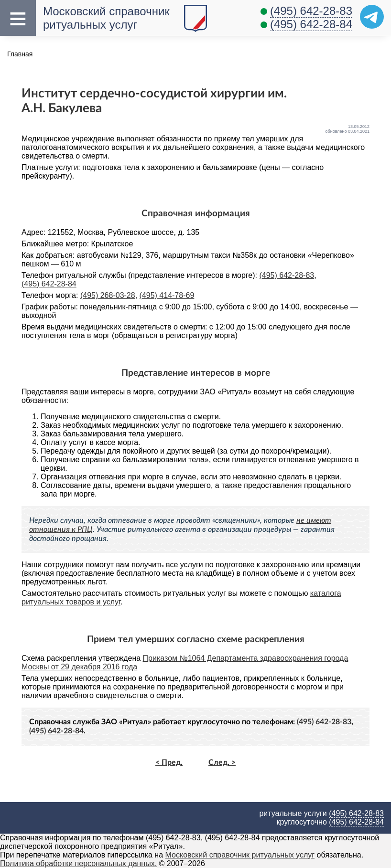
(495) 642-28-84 (311, 24)
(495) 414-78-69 (167, 295)
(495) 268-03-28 (108, 295)
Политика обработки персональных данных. (78, 863)
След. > (222, 762)
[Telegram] (372, 17)
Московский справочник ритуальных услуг (240, 855)
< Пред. (169, 762)
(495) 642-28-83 (311, 11)
